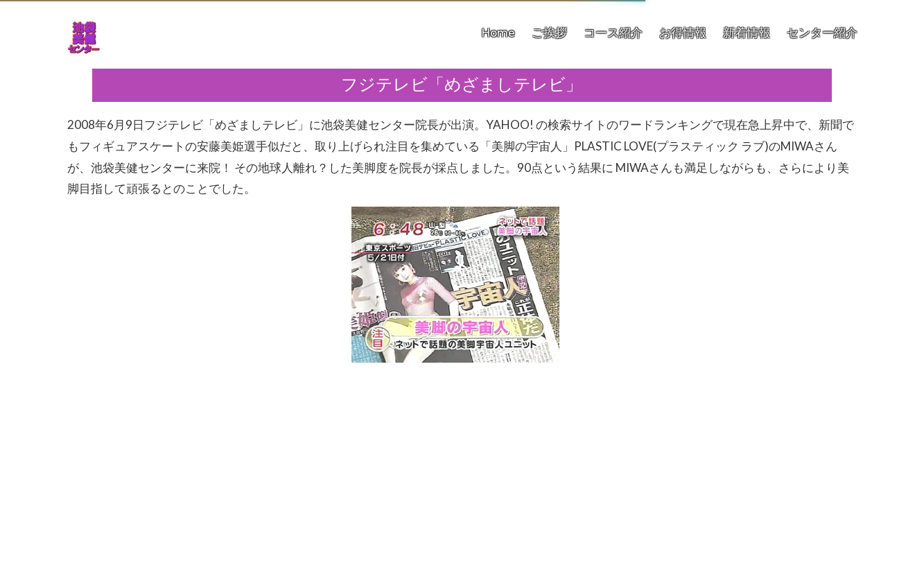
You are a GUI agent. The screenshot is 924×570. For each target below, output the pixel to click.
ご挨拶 (549, 33)
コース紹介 (613, 33)
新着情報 (747, 33)
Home (498, 33)
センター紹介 (822, 33)
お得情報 (683, 33)
